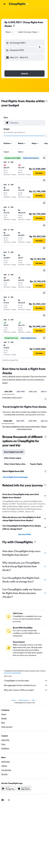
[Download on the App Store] (24, 788)
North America (24, 700)
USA (33, 700)
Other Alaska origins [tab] (13, 458)
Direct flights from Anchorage (15, 477)
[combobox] (10, 32)
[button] (4, 4)
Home (13, 700)
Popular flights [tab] (36, 464)
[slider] (46, 136)
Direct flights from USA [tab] (14, 452)
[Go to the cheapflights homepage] (19, 4)
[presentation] (14, 26)
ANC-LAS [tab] (33, 392)
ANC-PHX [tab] (21, 392)
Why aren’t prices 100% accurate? (26, 690)
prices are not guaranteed (12, 673)
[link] (9, 800)
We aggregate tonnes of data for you (26, 685)
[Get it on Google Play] (8, 788)
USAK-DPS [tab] (8, 421)
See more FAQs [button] (25, 534)
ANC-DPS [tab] (8, 392)
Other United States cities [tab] (15, 464)
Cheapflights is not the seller (26, 681)
